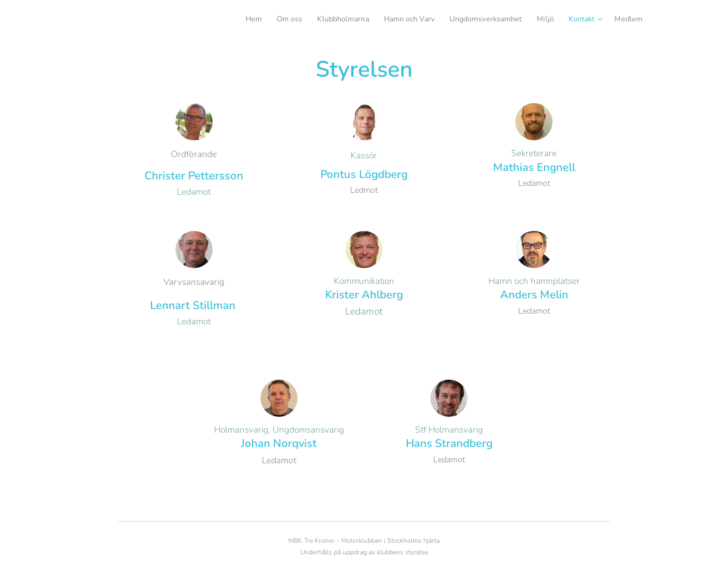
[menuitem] (234, 19)
